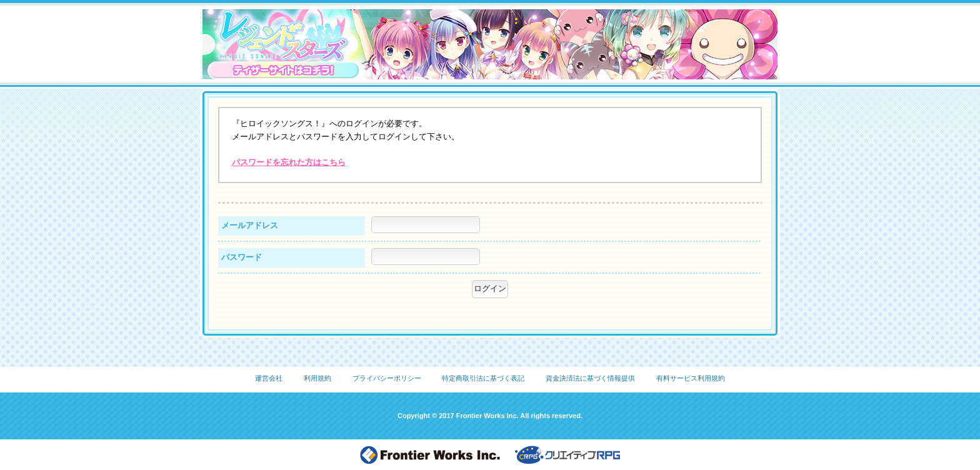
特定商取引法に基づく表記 (483, 378)
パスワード (242, 257)
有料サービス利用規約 (691, 378)
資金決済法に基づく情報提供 (590, 378)
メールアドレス (250, 225)
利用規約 (317, 378)
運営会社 (269, 378)
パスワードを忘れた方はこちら (289, 162)
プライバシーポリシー (387, 378)
